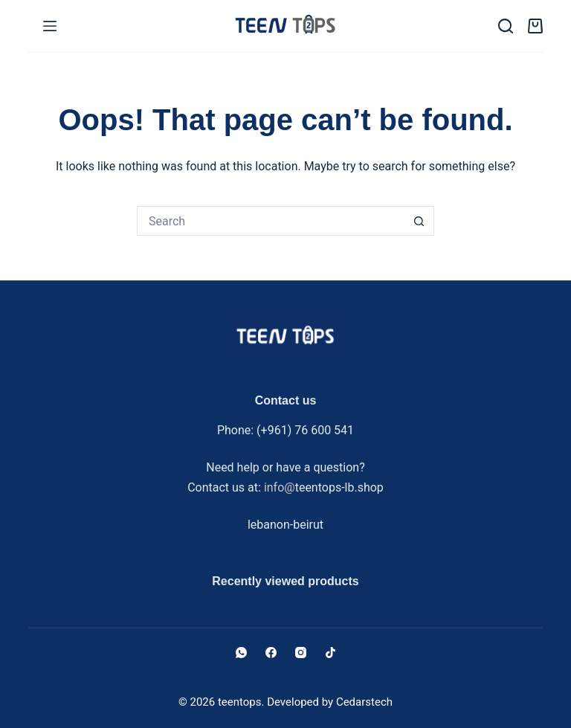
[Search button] (419, 221)
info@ (280, 487)
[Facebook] (271, 653)
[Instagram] (301, 653)
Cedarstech (364, 702)
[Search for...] (271, 221)
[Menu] (50, 26)
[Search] (506, 26)
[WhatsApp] (241, 653)
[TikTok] (330, 653)
